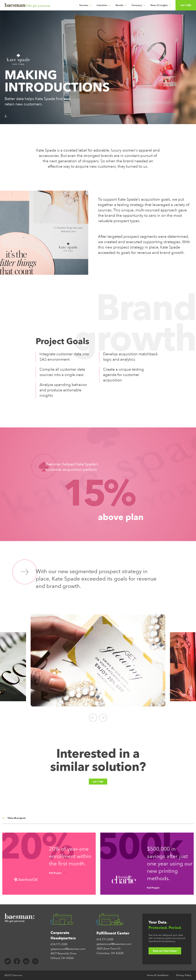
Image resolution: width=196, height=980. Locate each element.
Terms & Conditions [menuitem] (158, 975)
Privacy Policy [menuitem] (184, 975)
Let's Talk (186, 5)
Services (84, 5)
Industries (102, 5)
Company (137, 5)
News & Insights (159, 5)
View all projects (14, 818)
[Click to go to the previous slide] (93, 718)
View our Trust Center (165, 951)
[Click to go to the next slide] (103, 718)
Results (119, 5)
